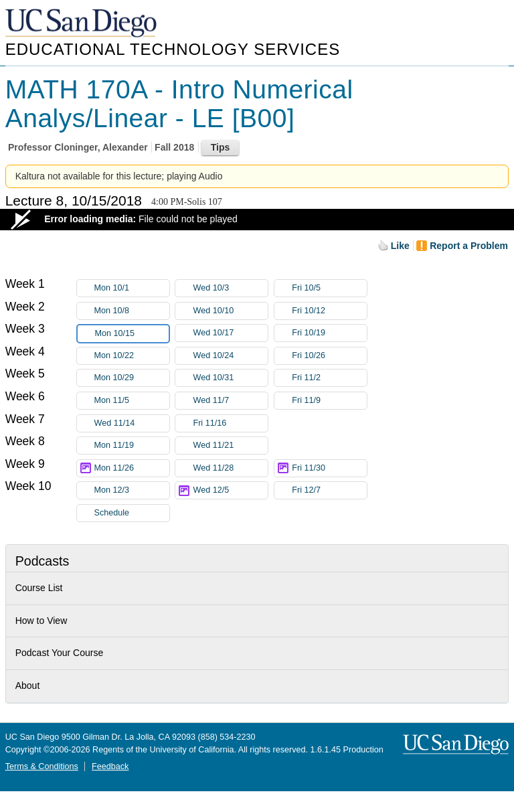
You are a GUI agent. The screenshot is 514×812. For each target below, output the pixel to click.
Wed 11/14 (132, 423)
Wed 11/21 (230, 445)
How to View (41, 621)
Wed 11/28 (230, 468)
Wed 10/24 (230, 356)
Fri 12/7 (329, 490)
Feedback (110, 766)
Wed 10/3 (230, 288)
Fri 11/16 (230, 423)
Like (400, 246)
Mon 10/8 (132, 311)
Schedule (112, 513)
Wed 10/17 (230, 333)
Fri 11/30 (329, 468)
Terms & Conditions (42, 766)
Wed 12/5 (230, 490)
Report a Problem (469, 246)
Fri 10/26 (329, 356)
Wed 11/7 (230, 401)
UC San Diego (82, 24)
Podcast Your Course (60, 653)
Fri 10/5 (329, 288)
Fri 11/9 (329, 401)
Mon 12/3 (132, 490)
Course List (39, 588)
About (28, 685)
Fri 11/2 (329, 378)
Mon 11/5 (132, 401)
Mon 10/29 (132, 378)
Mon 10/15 (132, 334)
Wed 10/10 (230, 311)
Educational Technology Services (173, 49)
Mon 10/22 (132, 356)
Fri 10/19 (329, 333)
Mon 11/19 (132, 445)
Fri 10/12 (329, 311)
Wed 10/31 (230, 378)
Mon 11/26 (132, 468)
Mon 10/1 (132, 288)
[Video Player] (257, 220)
